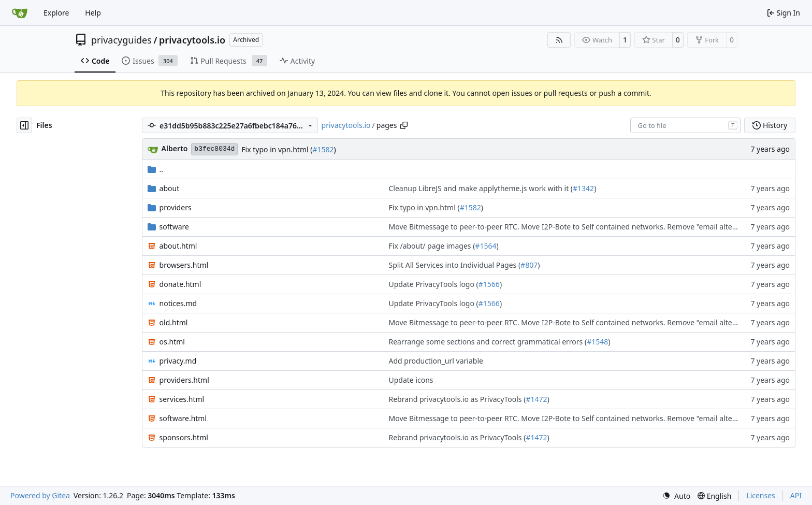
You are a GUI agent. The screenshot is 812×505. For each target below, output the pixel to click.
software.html (183, 418)
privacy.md (178, 361)
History (770, 125)
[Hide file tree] (24, 125)
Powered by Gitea (40, 495)
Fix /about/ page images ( (432, 246)
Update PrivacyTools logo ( (434, 284)
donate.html (180, 284)
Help (93, 13)
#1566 (489, 284)
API (796, 495)
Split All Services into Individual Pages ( (455, 265)
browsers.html (184, 265)
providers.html (184, 380)
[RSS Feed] (559, 40)
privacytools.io (192, 40)
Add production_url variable (436, 361)
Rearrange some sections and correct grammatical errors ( (488, 342)
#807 (529, 265)
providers (176, 207)
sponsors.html (184, 437)
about (170, 188)
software (174, 227)
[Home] (20, 13)
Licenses (761, 495)
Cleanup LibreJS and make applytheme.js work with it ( (481, 188)
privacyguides (121, 40)
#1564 (485, 246)
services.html (182, 399)
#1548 (597, 342)
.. (156, 169)
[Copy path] (404, 125)
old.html (174, 322)
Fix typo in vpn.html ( (277, 149)
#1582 (323, 149)
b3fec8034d (214, 149)
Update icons (411, 380)
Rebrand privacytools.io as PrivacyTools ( (458, 399)
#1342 (583, 188)
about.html (178, 246)
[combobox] (685, 125)
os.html (172, 342)
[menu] (676, 496)
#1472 (536, 399)
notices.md (178, 303)
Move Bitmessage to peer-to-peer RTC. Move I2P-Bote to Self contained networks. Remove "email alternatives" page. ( (588, 227)
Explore (56, 13)
